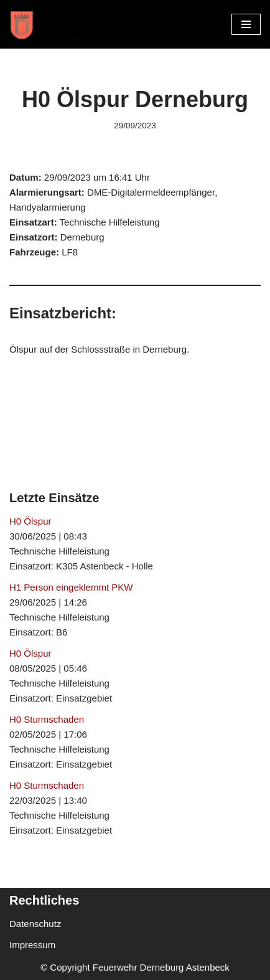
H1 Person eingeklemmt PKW (71, 587)
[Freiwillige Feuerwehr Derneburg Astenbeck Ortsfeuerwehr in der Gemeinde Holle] (72, 24)
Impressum (32, 945)
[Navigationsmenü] (246, 24)
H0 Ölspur (30, 521)
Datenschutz (35, 924)
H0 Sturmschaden (47, 719)
